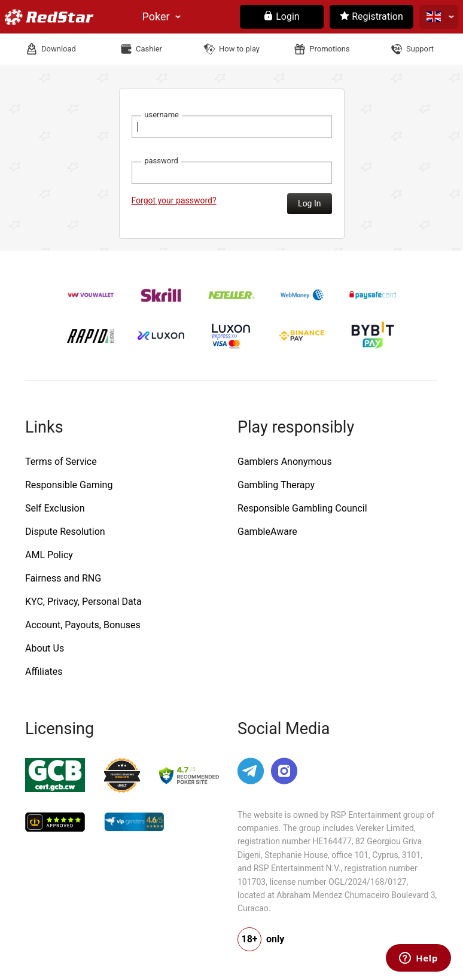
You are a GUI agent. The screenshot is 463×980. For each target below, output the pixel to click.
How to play (239, 49)
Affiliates (44, 672)
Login (281, 16)
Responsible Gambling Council (302, 508)
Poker (156, 16)
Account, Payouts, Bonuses (83, 625)
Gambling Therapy (276, 485)
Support (420, 49)
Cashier (149, 49)
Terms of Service (61, 462)
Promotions (329, 49)
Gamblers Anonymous (285, 462)
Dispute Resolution (65, 532)
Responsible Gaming (69, 485)
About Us (45, 648)
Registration (371, 16)
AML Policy (49, 555)
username (162, 115)
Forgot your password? (174, 200)
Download (59, 49)
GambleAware (267, 532)
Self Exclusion (55, 508)
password (161, 161)
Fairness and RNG (63, 578)
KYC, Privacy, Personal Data (83, 602)
